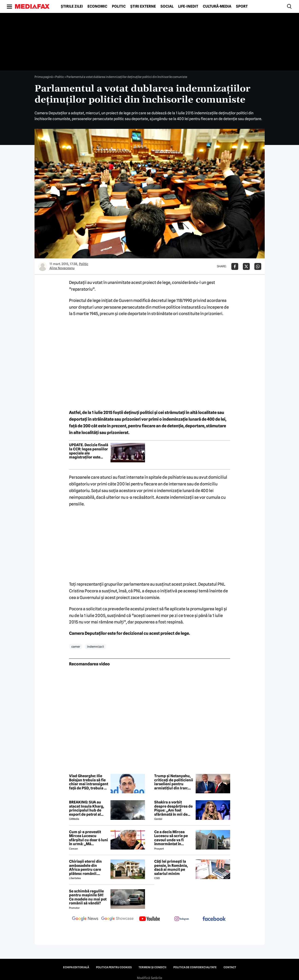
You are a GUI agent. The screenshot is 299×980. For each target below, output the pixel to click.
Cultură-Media (217, 6)
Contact (230, 967)
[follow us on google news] (85, 919)
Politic (119, 6)
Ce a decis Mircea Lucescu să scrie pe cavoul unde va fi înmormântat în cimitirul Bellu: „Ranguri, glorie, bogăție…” (171, 838)
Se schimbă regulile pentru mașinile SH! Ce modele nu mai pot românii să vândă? (88, 897)
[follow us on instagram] (182, 919)
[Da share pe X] (246, 266)
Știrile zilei (72, 6)
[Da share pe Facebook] (235, 266)
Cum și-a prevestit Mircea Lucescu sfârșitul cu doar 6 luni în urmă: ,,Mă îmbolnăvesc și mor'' (89, 838)
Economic (97, 6)
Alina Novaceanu (62, 268)
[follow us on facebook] (214, 919)
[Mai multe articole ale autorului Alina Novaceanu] (43, 266)
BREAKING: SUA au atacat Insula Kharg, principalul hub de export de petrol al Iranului (87, 808)
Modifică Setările (150, 978)
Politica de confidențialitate (195, 967)
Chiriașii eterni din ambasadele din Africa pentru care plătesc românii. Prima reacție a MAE (87, 868)
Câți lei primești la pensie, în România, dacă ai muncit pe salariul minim (171, 868)
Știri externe (143, 6)
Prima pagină (44, 77)
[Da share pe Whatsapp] (258, 266)
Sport (242, 6)
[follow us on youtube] (150, 919)
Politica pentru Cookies (114, 967)
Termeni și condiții (152, 967)
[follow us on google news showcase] (117, 919)
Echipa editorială (76, 967)
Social (167, 6)
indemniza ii (96, 646)
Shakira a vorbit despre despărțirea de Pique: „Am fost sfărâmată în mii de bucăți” (173, 808)
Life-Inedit (188, 6)
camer (76, 646)
